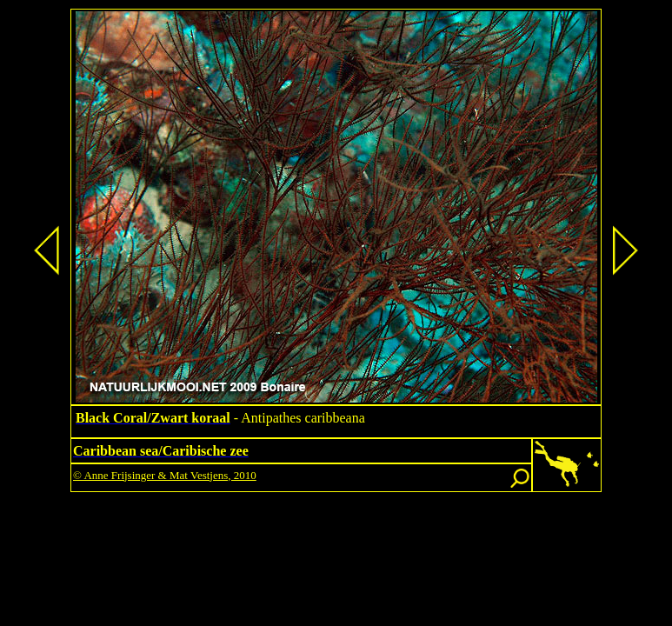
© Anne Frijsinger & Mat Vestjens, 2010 (165, 475)
